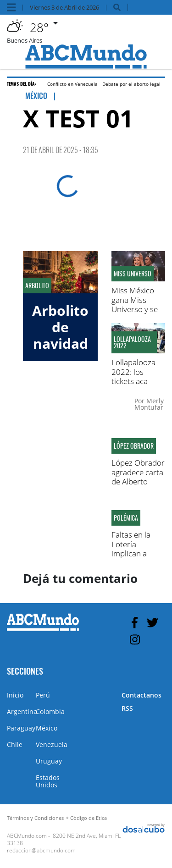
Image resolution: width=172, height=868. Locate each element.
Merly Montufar (149, 404)
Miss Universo (133, 274)
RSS (127, 708)
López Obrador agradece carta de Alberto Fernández (138, 477)
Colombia (50, 711)
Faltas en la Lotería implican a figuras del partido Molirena (131, 558)
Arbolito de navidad (60, 327)
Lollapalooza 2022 (132, 342)
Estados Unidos (48, 781)
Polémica (126, 518)
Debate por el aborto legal (131, 84)
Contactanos (141, 695)
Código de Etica (89, 818)
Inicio (15, 695)
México (47, 728)
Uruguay (49, 761)
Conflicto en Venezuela (72, 84)
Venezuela (52, 744)
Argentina (22, 711)
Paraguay (21, 728)
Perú (43, 695)
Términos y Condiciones (35, 818)
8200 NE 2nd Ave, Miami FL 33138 (64, 839)
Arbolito (37, 286)
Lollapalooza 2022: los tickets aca (133, 372)
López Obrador (134, 446)
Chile (15, 744)
